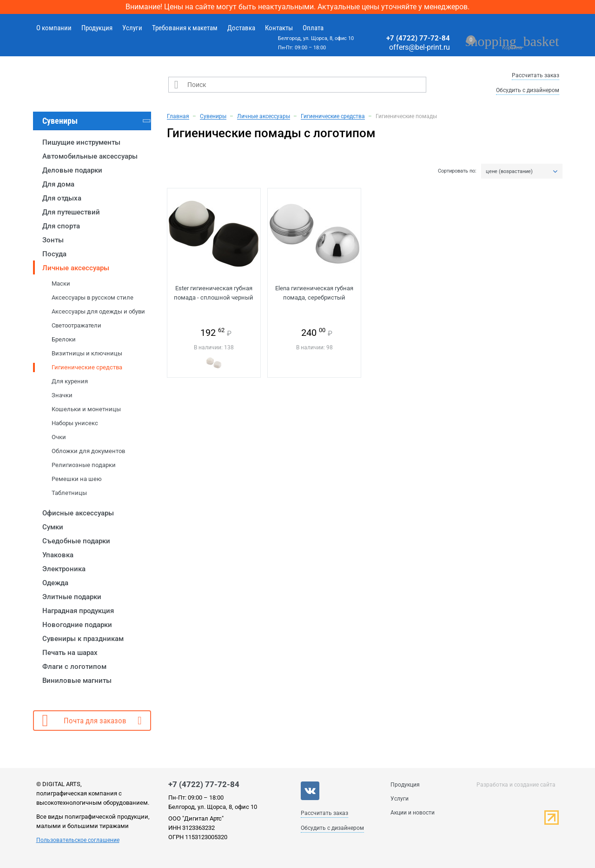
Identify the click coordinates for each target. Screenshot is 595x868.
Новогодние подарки (77, 625)
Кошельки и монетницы (86, 409)
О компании (54, 28)
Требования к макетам (185, 28)
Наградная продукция (78, 611)
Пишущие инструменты (81, 142)
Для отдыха (62, 198)
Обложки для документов (88, 451)
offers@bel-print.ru (420, 47)
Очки (59, 437)
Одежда (55, 583)
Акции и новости (413, 813)
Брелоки (64, 339)
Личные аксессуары (76, 268)
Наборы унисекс (75, 423)
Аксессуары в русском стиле (93, 297)
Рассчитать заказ (535, 75)
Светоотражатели (76, 325)
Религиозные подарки (84, 465)
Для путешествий (71, 212)
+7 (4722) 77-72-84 (418, 38)
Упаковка (58, 555)
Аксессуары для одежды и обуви (98, 311)
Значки (62, 395)
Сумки (53, 527)
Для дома (58, 184)
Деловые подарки (72, 170)
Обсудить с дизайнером (528, 90)
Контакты (279, 28)
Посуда (54, 254)
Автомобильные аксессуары (90, 156)
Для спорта (61, 226)
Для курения (70, 381)
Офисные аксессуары (78, 513)
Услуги (132, 28)
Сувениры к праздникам (83, 639)
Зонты (53, 240)
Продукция (97, 28)
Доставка (241, 28)
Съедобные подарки (76, 541)
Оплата (313, 28)
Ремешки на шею (77, 479)
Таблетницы (69, 493)
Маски (61, 284)
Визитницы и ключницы (87, 353)
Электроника (64, 569)
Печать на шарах (70, 653)
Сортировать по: (457, 171)
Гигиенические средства (87, 367)
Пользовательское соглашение (78, 840)
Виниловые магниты (77, 681)
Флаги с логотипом (74, 667)
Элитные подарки (72, 597)
